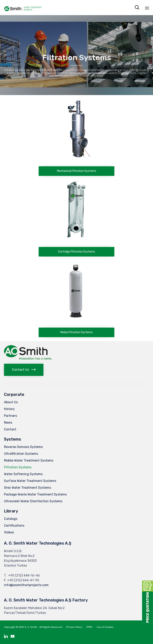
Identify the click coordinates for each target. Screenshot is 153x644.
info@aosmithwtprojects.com (26, 585)
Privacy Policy (74, 627)
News (8, 423)
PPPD (89, 627)
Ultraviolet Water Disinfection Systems (33, 501)
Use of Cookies (105, 627)
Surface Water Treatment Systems (30, 481)
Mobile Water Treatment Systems (29, 460)
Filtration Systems (18, 467)
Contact (10, 429)
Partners (10, 416)
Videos (9, 532)
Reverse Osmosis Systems (23, 447)
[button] (76, 171)
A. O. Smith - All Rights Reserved (43, 627)
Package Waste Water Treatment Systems (35, 494)
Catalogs (11, 519)
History (9, 409)
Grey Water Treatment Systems (27, 488)
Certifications (14, 526)
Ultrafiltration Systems (21, 454)
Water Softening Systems (23, 474)
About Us (11, 402)
